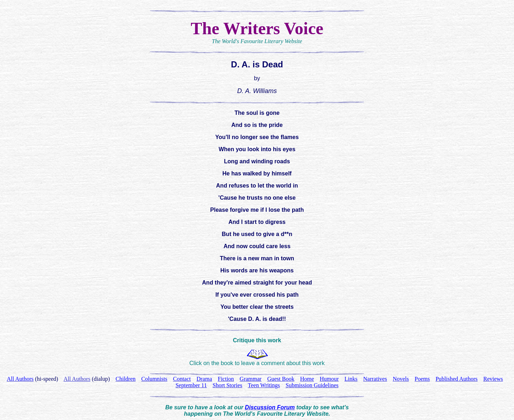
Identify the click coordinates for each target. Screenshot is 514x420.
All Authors (77, 379)
